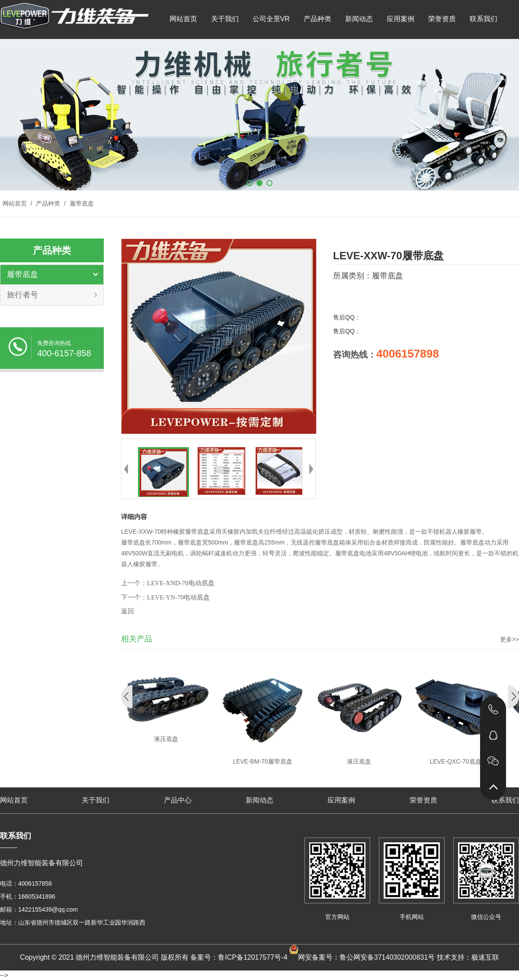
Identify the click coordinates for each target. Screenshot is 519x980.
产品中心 (178, 800)
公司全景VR (271, 19)
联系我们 (484, 19)
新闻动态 (359, 19)
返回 (128, 611)
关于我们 (225, 19)
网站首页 (183, 19)
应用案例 (400, 19)
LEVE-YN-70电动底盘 (178, 597)
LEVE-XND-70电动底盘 (181, 583)
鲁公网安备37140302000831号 (387, 957)
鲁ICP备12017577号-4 (253, 957)
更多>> (509, 639)
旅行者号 (22, 295)
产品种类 (317, 19)
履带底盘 (81, 203)
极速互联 (485, 957)
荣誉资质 (442, 19)
